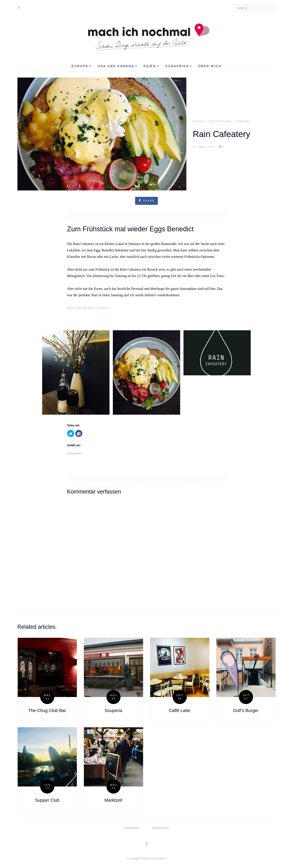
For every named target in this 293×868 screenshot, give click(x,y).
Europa (81, 66)
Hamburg (243, 121)
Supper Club (47, 800)
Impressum (131, 828)
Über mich (210, 66)
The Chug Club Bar (47, 710)
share (146, 200)
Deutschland (220, 121)
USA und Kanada (117, 66)
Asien (151, 66)
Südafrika (178, 66)
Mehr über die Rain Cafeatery (88, 308)
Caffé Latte (180, 710)
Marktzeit (113, 800)
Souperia (113, 710)
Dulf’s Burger (246, 710)
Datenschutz (161, 828)
